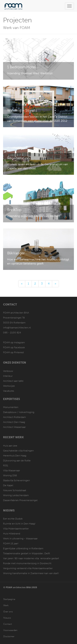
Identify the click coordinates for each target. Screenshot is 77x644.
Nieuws (9, 511)
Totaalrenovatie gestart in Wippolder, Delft (26, 553)
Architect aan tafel (13, 381)
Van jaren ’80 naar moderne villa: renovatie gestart (31, 558)
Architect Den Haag (14, 422)
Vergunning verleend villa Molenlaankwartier (28, 568)
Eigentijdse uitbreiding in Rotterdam (23, 548)
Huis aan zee (10, 446)
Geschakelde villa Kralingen (18, 451)
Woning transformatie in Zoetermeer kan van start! (31, 573)
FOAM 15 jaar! (11, 543)
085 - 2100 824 (12, 333)
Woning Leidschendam (16, 495)
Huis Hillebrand (12, 534)
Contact (10, 305)
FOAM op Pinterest (13, 352)
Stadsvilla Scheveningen (16, 480)
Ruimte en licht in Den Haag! (19, 524)
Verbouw (8, 371)
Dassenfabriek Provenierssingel (20, 500)
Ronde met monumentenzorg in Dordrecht (27, 563)
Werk (6, 605)
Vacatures (9, 391)
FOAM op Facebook (14, 347)
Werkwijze (9, 386)
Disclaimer (9, 636)
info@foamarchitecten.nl (17, 328)
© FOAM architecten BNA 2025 (20, 587)
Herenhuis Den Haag (15, 456)
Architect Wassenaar (14, 427)
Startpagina (9, 599)
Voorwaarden (10, 630)
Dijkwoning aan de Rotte (17, 461)
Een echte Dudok (13, 519)
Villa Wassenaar (11, 470)
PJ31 (6, 466)
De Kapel (8, 485)
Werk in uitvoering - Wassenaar (20, 539)
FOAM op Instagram (14, 342)
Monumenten (11, 407)
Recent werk (13, 437)
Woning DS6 (10, 475)
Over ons (8, 612)
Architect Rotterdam (14, 417)
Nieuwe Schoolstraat (15, 490)
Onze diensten (15, 363)
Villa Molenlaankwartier (16, 529)
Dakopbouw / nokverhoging (19, 412)
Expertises (11, 399)
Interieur (8, 376)
